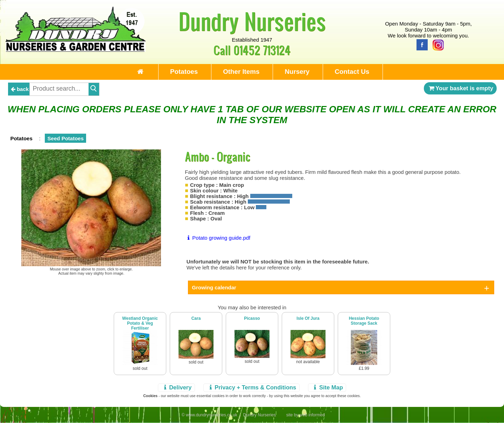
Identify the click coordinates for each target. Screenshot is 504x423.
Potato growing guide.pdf (218, 238)
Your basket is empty (460, 88)
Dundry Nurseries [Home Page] (252, 21)
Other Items (241, 72)
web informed (312, 415)
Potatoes (184, 72)
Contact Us (352, 72)
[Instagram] (436, 44)
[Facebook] (420, 44)
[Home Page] (76, 50)
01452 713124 (262, 50)
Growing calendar (214, 287)
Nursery (297, 72)
